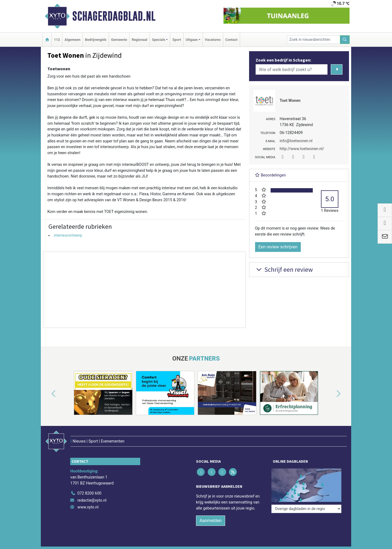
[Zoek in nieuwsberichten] (314, 40)
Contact (232, 40)
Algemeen (72, 40)
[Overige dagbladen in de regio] (306, 509)
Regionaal (140, 40)
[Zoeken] (345, 40)
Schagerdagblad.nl (114, 16)
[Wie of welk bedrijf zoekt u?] (292, 69)
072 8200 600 (89, 493)
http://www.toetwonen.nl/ (302, 149)
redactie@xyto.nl (92, 500)
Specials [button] (159, 40)
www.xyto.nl (88, 507)
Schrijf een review (284, 269)
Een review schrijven (278, 247)
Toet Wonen (290, 101)
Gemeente (119, 40)
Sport (177, 40)
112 (57, 40)
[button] (47, 394)
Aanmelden (211, 521)
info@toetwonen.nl (296, 141)
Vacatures (213, 40)
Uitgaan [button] (192, 40)
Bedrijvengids (96, 40)
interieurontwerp (68, 235)
